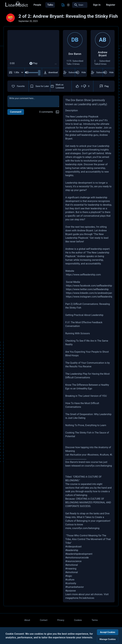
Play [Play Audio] (33, 63)
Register (111, 5)
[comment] (33, 101)
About (27, 620)
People (37, 5)
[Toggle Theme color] (63, 5)
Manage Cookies (108, 639)
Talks (50, 5)
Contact (44, 620)
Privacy (61, 620)
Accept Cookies (108, 632)
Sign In (97, 5)
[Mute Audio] (27, 72)
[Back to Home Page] (16, 4)
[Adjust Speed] (16, 72)
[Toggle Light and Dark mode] (68, 5)
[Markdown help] (57, 112)
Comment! (16, 112)
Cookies (78, 620)
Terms (95, 620)
